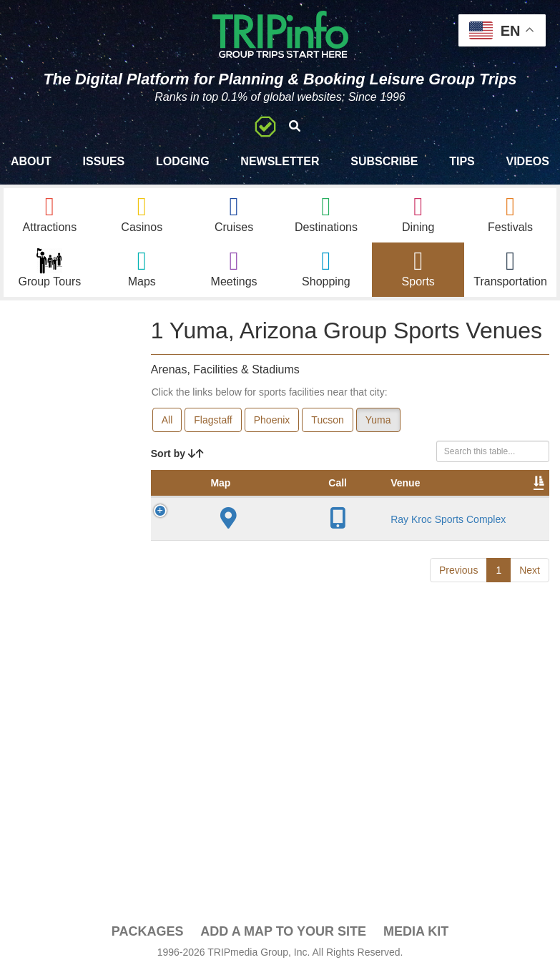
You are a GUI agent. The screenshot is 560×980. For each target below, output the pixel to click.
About (31, 161)
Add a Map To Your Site (283, 939)
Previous (458, 761)
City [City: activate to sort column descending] (313, 504)
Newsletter (280, 161)
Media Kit (416, 939)
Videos (527, 161)
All (167, 427)
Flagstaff (213, 427)
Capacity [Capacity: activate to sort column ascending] (436, 504)
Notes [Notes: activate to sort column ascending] (497, 504)
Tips (462, 161)
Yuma (378, 427)
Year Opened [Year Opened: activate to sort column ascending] (368, 497)
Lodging (183, 161)
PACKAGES (148, 939)
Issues (104, 161)
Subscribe (384, 161)
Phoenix (272, 427)
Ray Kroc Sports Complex (265, 625)
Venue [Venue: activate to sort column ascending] (259, 504)
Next (530, 761)
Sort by (177, 461)
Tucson (327, 427)
